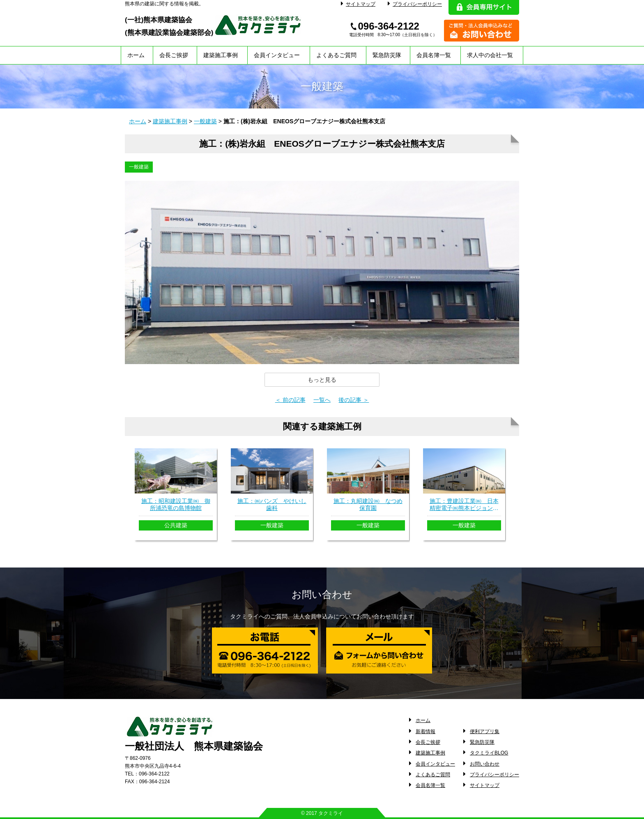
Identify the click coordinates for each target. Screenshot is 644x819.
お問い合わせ (485, 764)
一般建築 (205, 121)
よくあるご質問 (336, 55)
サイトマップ (358, 4)
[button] (322, 380)
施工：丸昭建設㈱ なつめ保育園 (368, 504)
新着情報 (425, 731)
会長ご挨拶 (174, 55)
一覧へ (322, 400)
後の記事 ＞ (354, 400)
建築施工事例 (221, 55)
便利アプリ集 (485, 731)
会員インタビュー (277, 55)
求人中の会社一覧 (490, 55)
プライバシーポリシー (415, 4)
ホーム (136, 55)
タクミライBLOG (489, 753)
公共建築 (176, 525)
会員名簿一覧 (434, 55)
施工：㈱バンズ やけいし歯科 (272, 504)
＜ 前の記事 (290, 400)
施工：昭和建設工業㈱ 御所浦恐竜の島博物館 (176, 504)
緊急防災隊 (387, 55)
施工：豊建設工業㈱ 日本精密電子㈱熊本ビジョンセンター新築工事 (464, 505)
